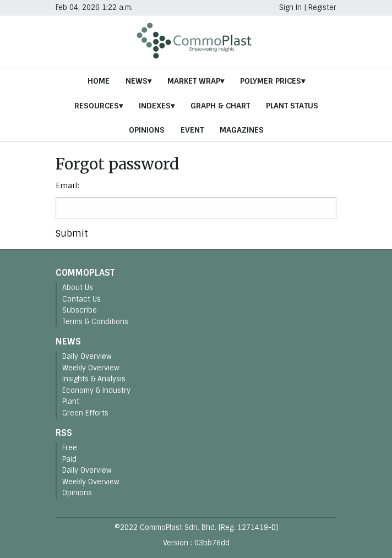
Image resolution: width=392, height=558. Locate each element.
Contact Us (81, 299)
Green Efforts (85, 413)
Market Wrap (194, 81)
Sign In (290, 7)
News (137, 81)
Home (99, 81)
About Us (78, 288)
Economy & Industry (96, 390)
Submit (72, 234)
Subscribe (80, 310)
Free (70, 448)
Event (192, 130)
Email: (67, 185)
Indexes (155, 106)
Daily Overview (87, 356)
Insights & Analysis (94, 379)
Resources (97, 106)
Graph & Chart (220, 106)
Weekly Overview (91, 368)
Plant (71, 401)
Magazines (242, 130)
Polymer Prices (271, 81)
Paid (69, 459)
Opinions (147, 130)
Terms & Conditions (95, 322)
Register (322, 7)
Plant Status (292, 106)
